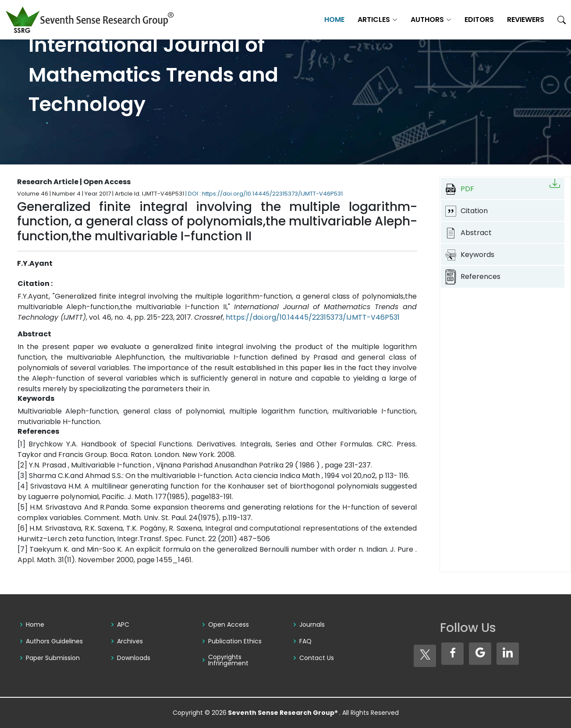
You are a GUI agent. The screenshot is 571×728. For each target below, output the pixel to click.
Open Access (229, 625)
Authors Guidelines (54, 641)
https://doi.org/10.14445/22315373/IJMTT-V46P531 (313, 317)
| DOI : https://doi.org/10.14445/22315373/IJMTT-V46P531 (264, 194)
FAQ (305, 641)
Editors (479, 20)
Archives (130, 641)
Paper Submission (53, 658)
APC (123, 625)
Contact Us (317, 658)
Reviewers (526, 20)
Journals (312, 625)
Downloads (134, 658)
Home (334, 20)
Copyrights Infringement (228, 660)
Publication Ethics (235, 641)
